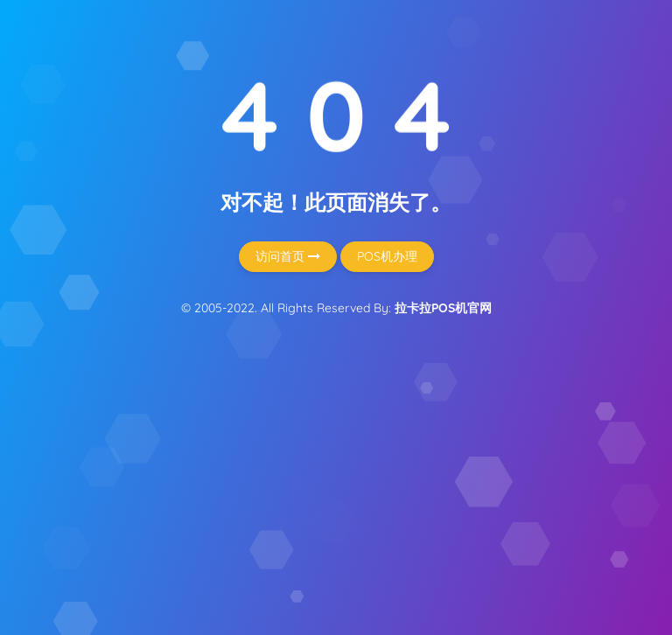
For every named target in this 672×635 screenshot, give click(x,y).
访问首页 (288, 256)
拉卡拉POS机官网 (443, 308)
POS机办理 (387, 256)
